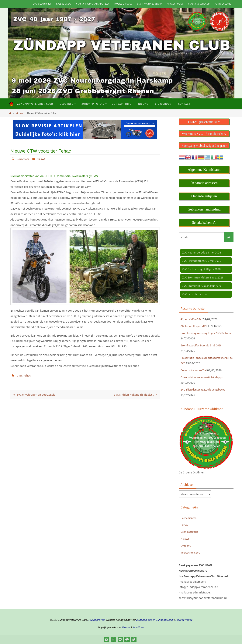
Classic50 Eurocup (199, 4)
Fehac (28, 375)
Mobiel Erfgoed (123, 4)
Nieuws (19, 113)
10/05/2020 (24, 159)
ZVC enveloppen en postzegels (34, 394)
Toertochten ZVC (191, 552)
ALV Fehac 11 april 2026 (195, 326)
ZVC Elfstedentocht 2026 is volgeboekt (205, 389)
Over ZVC (186, 545)
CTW (20, 375)
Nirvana (126, 627)
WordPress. (138, 627)
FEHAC (185, 525)
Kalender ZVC (64, 4)
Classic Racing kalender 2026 (93, 4)
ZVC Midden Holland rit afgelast (136, 394)
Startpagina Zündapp (149, 4)
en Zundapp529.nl (163, 619)
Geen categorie (190, 531)
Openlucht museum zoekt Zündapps (204, 377)
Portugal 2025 (223, 4)
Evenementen (189, 518)
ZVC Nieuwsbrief (42, 4)
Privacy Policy (175, 4)
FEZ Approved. (97, 619)
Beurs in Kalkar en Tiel (195, 370)
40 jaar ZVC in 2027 (192, 319)
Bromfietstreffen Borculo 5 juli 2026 (203, 345)
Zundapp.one (144, 619)
